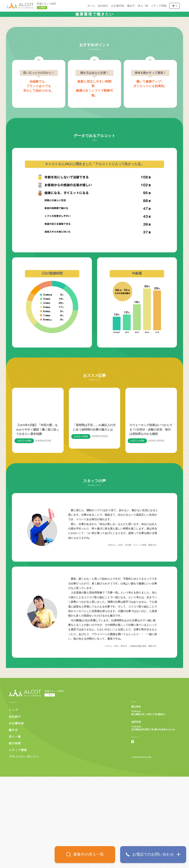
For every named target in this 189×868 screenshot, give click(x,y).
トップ (13, 801)
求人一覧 (15, 828)
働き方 (13, 821)
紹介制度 (15, 834)
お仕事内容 (16, 814)
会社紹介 (15, 808)
